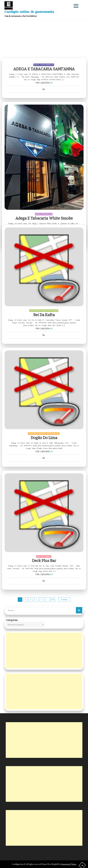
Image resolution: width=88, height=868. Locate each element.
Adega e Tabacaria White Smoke (44, 218)
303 (53, 599)
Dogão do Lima (44, 438)
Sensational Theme (69, 864)
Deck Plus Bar (44, 561)
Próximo (64, 599)
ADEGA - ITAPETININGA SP (44, 65)
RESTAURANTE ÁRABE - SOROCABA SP (44, 311)
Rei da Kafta (44, 315)
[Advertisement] (44, 39)
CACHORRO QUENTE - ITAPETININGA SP (44, 434)
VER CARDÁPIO (43, 83)
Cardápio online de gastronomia (29, 12)
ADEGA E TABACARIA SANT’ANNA (44, 69)
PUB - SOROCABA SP (44, 556)
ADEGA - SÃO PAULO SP (44, 214)
